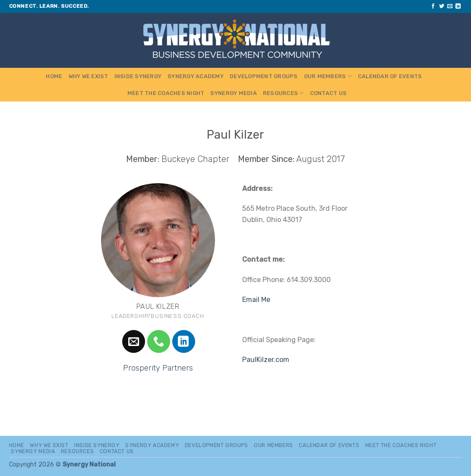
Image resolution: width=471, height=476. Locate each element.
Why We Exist (89, 76)
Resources (283, 93)
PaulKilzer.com (266, 360)
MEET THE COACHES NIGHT (166, 93)
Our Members (328, 76)
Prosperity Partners (158, 368)
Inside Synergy (138, 76)
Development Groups (264, 76)
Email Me (256, 300)
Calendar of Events (390, 76)
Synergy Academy (196, 76)
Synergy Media (233, 93)
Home (54, 76)
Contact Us (329, 93)
